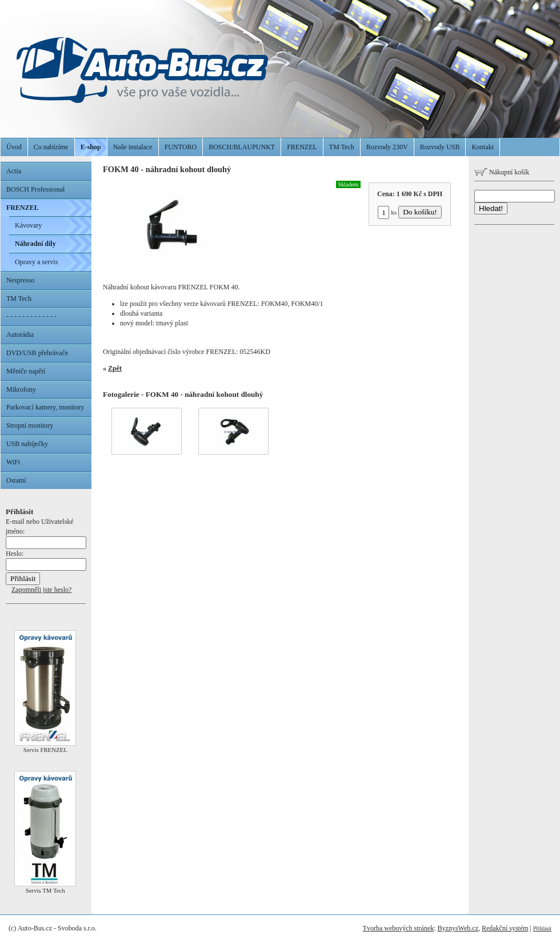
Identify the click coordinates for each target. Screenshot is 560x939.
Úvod (14, 147)
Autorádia (20, 335)
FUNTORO (181, 147)
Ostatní (16, 480)
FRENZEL (302, 147)
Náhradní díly (35, 244)
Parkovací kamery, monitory (45, 407)
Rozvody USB (440, 147)
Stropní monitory (30, 425)
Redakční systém (505, 928)
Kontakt (483, 147)
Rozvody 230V (387, 147)
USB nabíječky (27, 444)
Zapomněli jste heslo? (41, 590)
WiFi (13, 462)
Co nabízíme (51, 147)
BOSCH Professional (35, 189)
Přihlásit (542, 928)
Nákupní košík (502, 172)
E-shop (91, 147)
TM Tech (342, 147)
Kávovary (28, 225)
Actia (14, 171)
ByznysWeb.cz (458, 928)
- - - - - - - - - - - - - (31, 316)
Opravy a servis (36, 262)
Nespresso (20, 280)
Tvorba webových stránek (399, 928)
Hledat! (491, 208)
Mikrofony (21, 389)
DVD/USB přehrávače (37, 353)
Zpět (115, 368)
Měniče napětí (26, 371)
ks (387, 212)
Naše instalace (133, 147)
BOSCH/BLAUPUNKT (242, 147)
